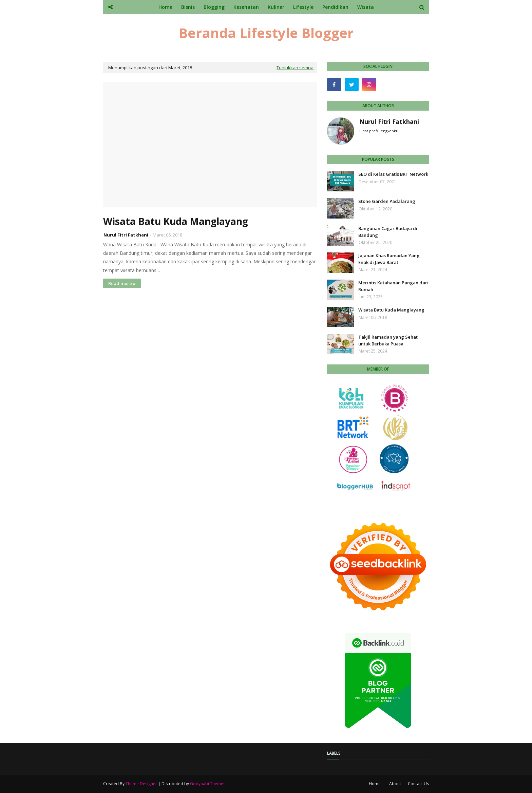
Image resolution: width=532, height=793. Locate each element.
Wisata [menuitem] (366, 7)
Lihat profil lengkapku (379, 131)
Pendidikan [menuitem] (335, 7)
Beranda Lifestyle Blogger (266, 33)
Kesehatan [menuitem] (246, 7)
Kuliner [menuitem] (276, 7)
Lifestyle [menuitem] (303, 7)
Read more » (122, 283)
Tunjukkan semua (295, 68)
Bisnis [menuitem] (188, 7)
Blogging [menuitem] (214, 7)
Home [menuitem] (165, 7)
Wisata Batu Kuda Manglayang (176, 221)
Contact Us (418, 784)
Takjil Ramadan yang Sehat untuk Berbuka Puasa (388, 340)
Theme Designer (141, 784)
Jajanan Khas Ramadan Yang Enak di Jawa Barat (389, 259)
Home (375, 784)
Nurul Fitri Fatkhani (126, 235)
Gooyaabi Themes (208, 784)
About (395, 784)
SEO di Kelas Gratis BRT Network (393, 174)
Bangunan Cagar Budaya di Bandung (388, 232)
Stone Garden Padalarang (387, 201)
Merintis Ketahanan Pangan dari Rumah (393, 286)
